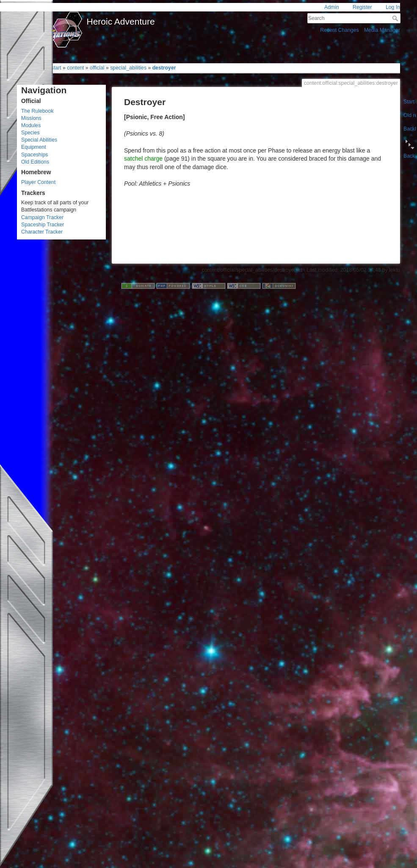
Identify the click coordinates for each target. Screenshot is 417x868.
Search (396, 18)
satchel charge (143, 159)
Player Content (38, 182)
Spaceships (35, 155)
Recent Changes (339, 30)
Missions (31, 118)
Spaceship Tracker (43, 225)
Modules (31, 125)
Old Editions (35, 162)
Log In (393, 7)
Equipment (34, 147)
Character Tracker (42, 232)
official (97, 68)
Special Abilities (39, 140)
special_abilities (128, 68)
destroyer (164, 68)
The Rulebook (37, 111)
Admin (332, 7)
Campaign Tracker (42, 217)
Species (30, 133)
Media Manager (382, 30)
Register (362, 7)
